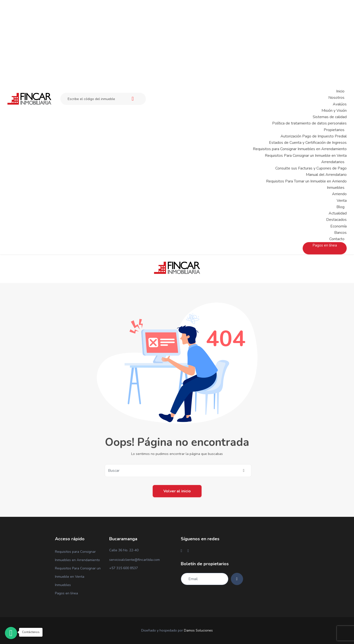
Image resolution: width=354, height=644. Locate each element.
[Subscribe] (237, 579)
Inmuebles (63, 585)
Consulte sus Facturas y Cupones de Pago (311, 168)
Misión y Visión (334, 111)
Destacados (336, 220)
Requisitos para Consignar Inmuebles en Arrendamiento (300, 149)
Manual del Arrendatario (326, 175)
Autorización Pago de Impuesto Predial (314, 136)
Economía (338, 226)
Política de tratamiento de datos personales (309, 123)
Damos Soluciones (198, 630)
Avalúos (340, 104)
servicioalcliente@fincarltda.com (134, 560)
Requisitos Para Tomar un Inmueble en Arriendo (306, 181)
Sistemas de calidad (330, 117)
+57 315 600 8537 (123, 568)
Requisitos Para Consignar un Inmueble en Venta (306, 156)
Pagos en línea (66, 593)
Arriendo (339, 194)
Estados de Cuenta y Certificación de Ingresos (308, 143)
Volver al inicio (177, 491)
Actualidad (338, 213)
